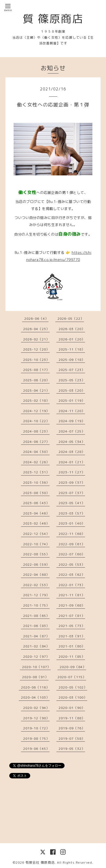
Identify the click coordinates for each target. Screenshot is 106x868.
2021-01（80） (72, 646)
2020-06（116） (35, 687)
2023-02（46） (36, 523)
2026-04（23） (36, 329)
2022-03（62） (72, 575)
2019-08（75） (36, 738)
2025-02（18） (36, 401)
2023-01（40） (72, 523)
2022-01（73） (72, 585)
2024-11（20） (72, 411)
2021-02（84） (36, 646)
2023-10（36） (36, 482)
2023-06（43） (36, 503)
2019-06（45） (36, 749)
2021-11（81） (72, 595)
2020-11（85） (72, 657)
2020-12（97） (36, 657)
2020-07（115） (72, 677)
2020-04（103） (35, 697)
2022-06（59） (36, 564)
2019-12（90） (36, 718)
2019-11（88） (72, 718)
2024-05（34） (72, 442)
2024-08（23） (36, 431)
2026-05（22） (71, 319)
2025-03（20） (72, 390)
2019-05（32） (72, 749)
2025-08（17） (36, 370)
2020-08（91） (35, 677)
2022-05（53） (72, 564)
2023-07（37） (72, 493)
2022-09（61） (72, 544)
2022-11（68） (72, 534)
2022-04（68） (36, 575)
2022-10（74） (36, 544)
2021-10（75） (36, 605)
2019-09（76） (72, 728)
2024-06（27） (36, 442)
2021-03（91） (72, 636)
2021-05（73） (72, 626)
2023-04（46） (36, 513)
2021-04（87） (36, 636)
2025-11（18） (72, 349)
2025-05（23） (72, 380)
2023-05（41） (72, 503)
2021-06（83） (36, 626)
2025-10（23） (36, 360)
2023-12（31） (36, 472)
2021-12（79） (36, 595)
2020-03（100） (73, 697)
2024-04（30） (36, 452)
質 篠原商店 (53, 19)
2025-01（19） (72, 401)
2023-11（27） (72, 472)
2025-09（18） (72, 360)
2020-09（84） (73, 667)
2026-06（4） (36, 319)
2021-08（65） (36, 616)
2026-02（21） (36, 339)
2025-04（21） (36, 390)
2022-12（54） (36, 534)
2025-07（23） (72, 370)
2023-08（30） (36, 493)
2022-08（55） (36, 554)
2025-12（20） (36, 349)
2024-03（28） (72, 452)
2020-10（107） (36, 667)
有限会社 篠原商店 (40, 862)
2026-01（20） (72, 339)
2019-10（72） (36, 728)
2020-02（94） (36, 708)
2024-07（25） (72, 431)
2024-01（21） (72, 462)
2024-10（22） (36, 421)
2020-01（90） (72, 708)
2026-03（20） (72, 329)
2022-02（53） (36, 585)
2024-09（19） (72, 421)
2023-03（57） (72, 513)
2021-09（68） (72, 605)
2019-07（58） (72, 738)
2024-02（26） (36, 462)
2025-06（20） (36, 380)
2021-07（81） (72, 616)
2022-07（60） (72, 554)
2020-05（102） (73, 687)
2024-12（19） (36, 411)
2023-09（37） (72, 482)
